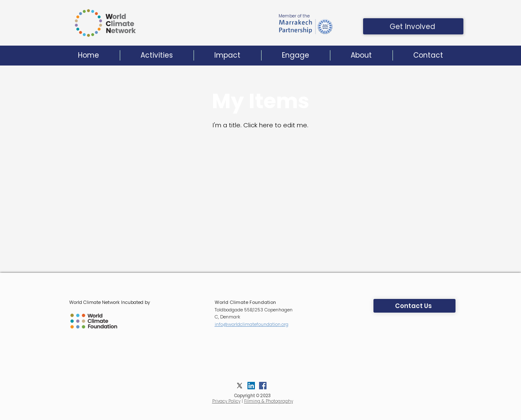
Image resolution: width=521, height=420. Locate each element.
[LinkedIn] (251, 386)
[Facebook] (263, 386)
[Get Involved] (413, 26)
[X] (240, 386)
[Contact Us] (414, 306)
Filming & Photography (269, 401)
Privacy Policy (226, 401)
